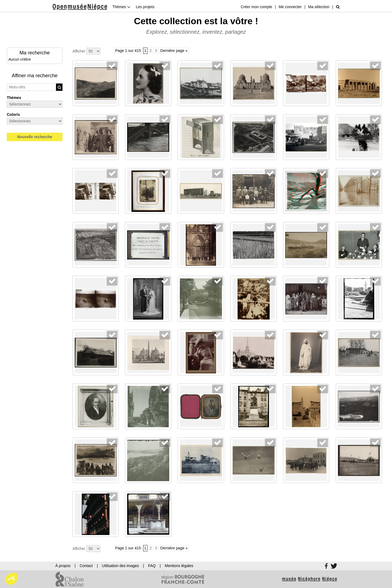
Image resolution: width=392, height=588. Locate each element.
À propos (63, 566)
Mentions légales (179, 566)
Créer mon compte (256, 7)
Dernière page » (174, 51)
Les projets (145, 7)
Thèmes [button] (121, 7)
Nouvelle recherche (35, 137)
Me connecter (290, 7)
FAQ (152, 566)
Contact (86, 566)
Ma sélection (319, 7)
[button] (11, 579)
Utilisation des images (120, 566)
